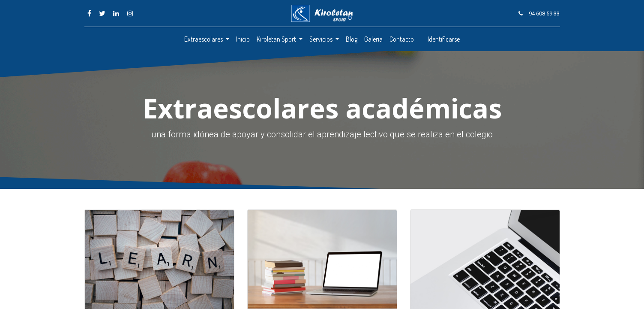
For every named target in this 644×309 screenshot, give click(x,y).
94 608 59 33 (544, 14)
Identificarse (444, 39)
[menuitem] (243, 39)
